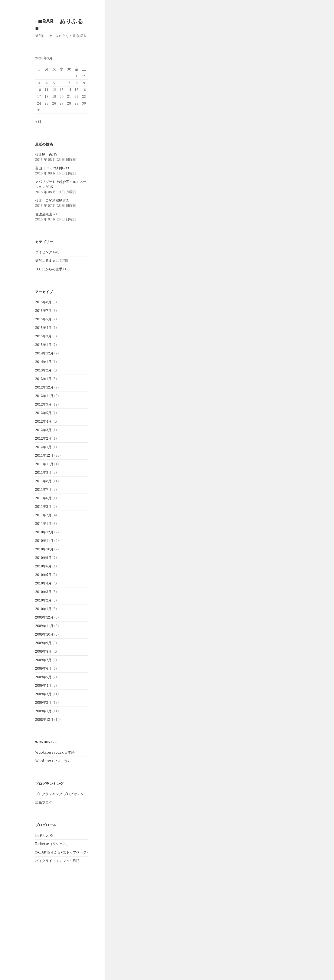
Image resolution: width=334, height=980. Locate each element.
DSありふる (44, 835)
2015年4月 (43, 328)
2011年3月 (43, 507)
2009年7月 (43, 660)
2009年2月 (43, 702)
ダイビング (44, 252)
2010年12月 (44, 532)
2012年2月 (43, 438)
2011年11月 (44, 464)
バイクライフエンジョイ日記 (57, 861)
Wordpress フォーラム (53, 761)
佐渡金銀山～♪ (46, 214)
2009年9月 (43, 643)
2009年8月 (43, 651)
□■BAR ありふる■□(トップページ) (61, 852)
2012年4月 (43, 421)
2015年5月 (43, 319)
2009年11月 (44, 626)
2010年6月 (43, 566)
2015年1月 (43, 345)
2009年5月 (43, 677)
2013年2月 (43, 370)
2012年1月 (43, 447)
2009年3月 (43, 694)
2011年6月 (43, 498)
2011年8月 (43, 481)
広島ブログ (44, 802)
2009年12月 (44, 617)
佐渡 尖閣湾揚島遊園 (52, 200)
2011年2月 (43, 515)
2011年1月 (43, 524)
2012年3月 (43, 430)
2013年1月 (43, 379)
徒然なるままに (47, 260)
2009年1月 (43, 711)
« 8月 (39, 121)
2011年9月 (43, 472)
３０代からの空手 (49, 269)
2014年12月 (44, 353)
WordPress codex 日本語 (55, 752)
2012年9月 (43, 404)
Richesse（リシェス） (52, 844)
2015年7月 (43, 311)
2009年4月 (43, 685)
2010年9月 (43, 558)
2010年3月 (43, 592)
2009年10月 (44, 634)
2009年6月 (43, 668)
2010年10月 (44, 549)
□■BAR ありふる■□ (59, 24)
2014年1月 (43, 362)
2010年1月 (43, 609)
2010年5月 (43, 575)
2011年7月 (43, 489)
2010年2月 (43, 600)
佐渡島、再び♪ (46, 154)
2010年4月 (43, 583)
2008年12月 (44, 720)
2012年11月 (44, 396)
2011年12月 (44, 455)
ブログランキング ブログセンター (61, 794)
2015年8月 (43, 302)
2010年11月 (44, 541)
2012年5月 (43, 413)
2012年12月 (44, 387)
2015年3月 (43, 336)
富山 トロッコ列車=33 (52, 168)
